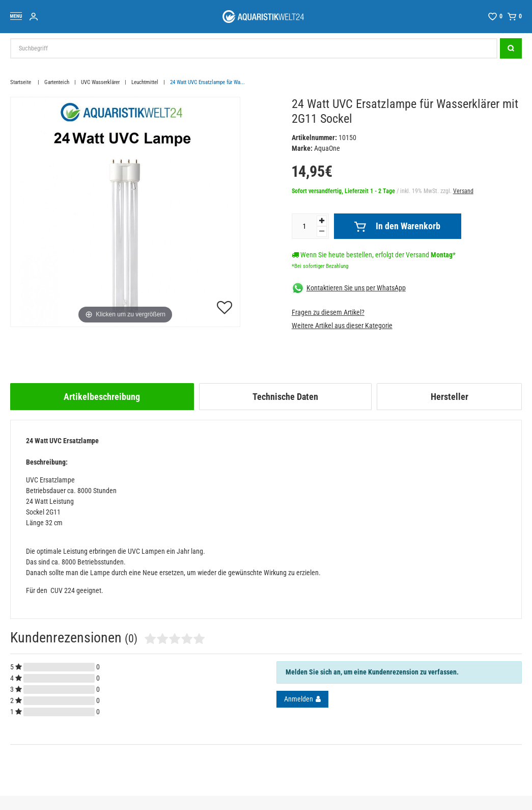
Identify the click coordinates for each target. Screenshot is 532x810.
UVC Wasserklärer (100, 82)
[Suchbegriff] (254, 48)
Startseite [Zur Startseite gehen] (21, 82)
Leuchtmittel (145, 82)
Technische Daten (285, 397)
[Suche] (511, 48)
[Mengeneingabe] (304, 226)
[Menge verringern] (322, 232)
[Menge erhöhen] (322, 221)
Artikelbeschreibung (102, 397)
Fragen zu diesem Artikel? (328, 312)
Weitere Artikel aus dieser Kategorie (342, 326)
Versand (463, 191)
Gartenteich (57, 82)
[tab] (102, 397)
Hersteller (450, 397)
